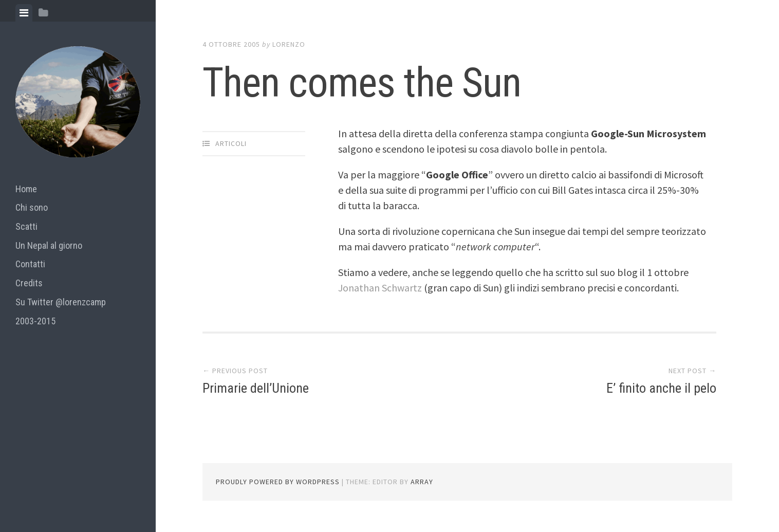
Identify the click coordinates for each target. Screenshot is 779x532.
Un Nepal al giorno (49, 245)
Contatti (30, 264)
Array (422, 482)
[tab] (24, 13)
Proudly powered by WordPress (278, 482)
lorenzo (289, 44)
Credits (29, 283)
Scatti (26, 226)
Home (26, 189)
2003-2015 (35, 321)
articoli (231, 143)
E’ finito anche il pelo (661, 388)
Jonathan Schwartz (381, 288)
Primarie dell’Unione (256, 388)
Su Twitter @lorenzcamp (61, 302)
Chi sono (32, 207)
